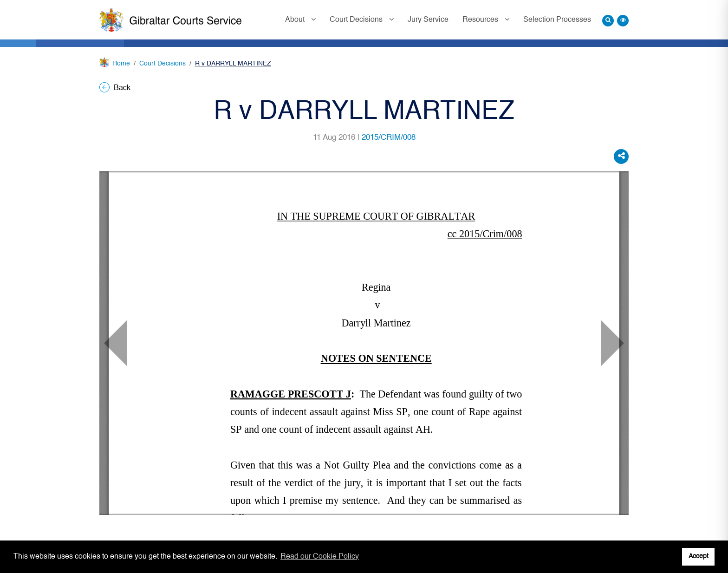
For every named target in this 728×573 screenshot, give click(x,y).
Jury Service (428, 20)
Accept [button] (699, 556)
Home (121, 64)
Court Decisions (357, 20)
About (296, 20)
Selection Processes (557, 20)
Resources (481, 20)
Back (115, 88)
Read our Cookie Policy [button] (320, 557)
